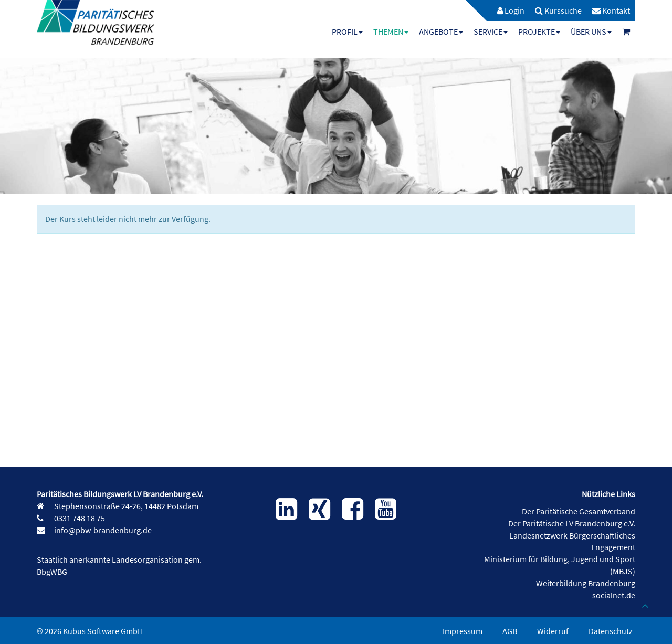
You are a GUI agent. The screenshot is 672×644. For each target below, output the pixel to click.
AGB (510, 631)
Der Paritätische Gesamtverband (579, 511)
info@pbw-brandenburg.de (102, 530)
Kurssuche (558, 10)
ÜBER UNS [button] (591, 31)
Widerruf (553, 631)
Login (511, 10)
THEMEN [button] (391, 31)
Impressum (463, 631)
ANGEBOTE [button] (441, 31)
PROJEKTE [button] (539, 31)
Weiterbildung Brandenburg (586, 583)
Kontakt (611, 10)
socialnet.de (614, 595)
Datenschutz (611, 631)
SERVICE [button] (491, 31)
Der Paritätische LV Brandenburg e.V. (572, 523)
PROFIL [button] (347, 31)
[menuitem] (506, 10)
